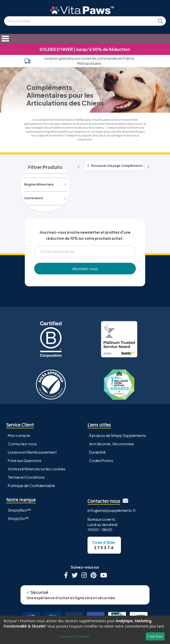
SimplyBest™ (19, 510)
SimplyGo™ (18, 518)
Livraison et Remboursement (32, 452)
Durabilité (97, 452)
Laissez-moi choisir (74, 636)
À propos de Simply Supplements (118, 435)
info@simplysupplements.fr (112, 511)
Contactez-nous (22, 444)
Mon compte (19, 435)
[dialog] (85, 630)
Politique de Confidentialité (31, 486)
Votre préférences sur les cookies (37, 469)
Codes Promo (101, 460)
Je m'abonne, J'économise (111, 444)
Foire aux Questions (25, 460)
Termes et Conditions (26, 477)
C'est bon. (155, 636)
